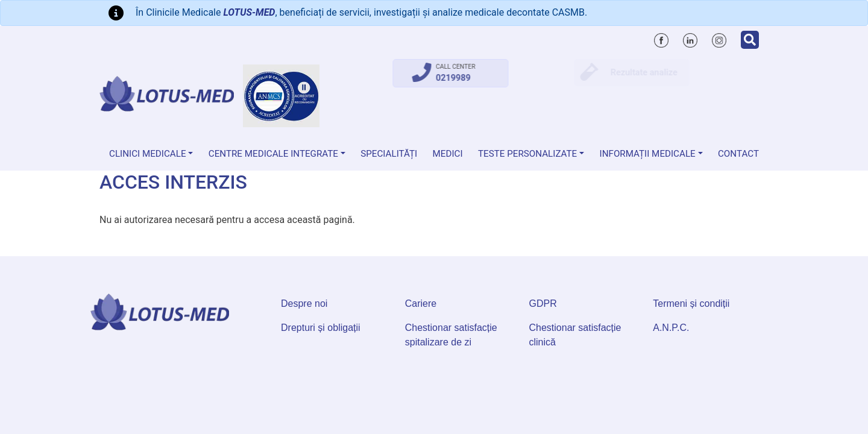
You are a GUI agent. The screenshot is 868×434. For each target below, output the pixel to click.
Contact (738, 154)
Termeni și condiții (691, 303)
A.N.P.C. (671, 328)
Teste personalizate (527, 154)
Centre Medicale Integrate (273, 154)
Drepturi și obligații (321, 328)
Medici (448, 154)
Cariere (421, 303)
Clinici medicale (148, 154)
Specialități (389, 154)
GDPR (543, 303)
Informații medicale (648, 154)
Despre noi (304, 303)
